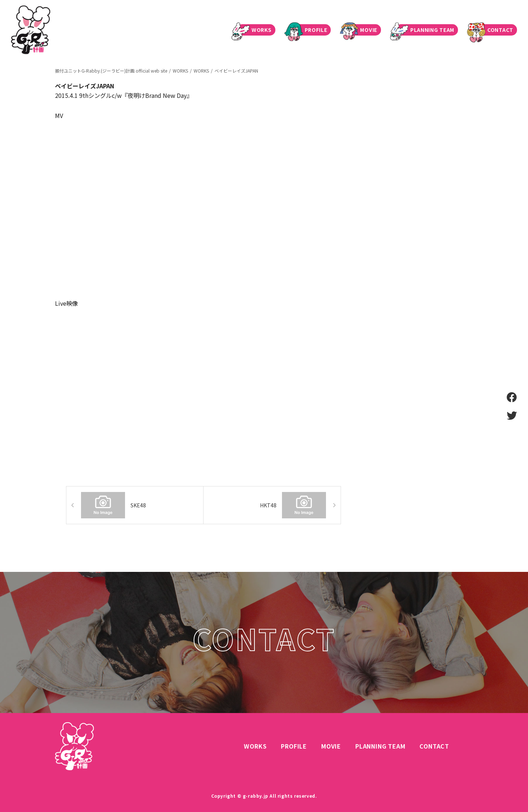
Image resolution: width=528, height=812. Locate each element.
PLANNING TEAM (425, 30)
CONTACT (493, 30)
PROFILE (309, 30)
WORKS (254, 30)
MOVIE (361, 30)
